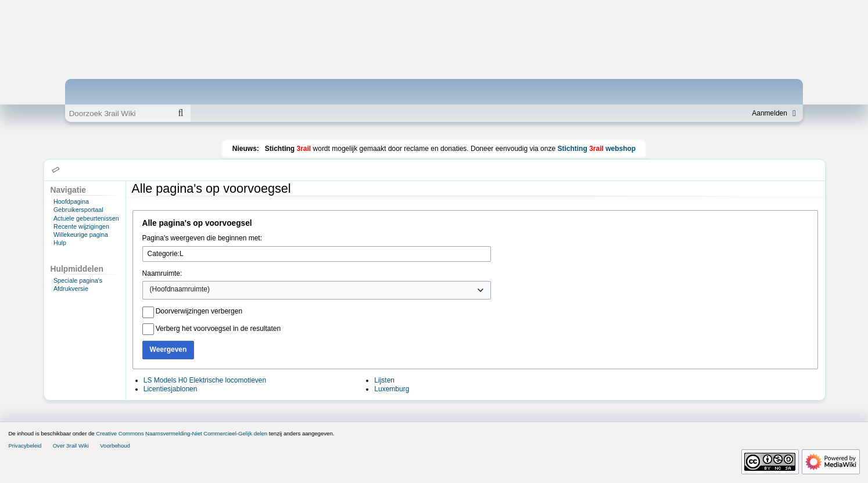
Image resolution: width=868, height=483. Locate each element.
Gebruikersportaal (78, 210)
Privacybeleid (25, 446)
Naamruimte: (162, 273)
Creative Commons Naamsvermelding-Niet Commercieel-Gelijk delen (182, 433)
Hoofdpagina (71, 201)
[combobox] (317, 290)
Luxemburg (392, 389)
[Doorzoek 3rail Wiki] (118, 113)
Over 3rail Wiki (71, 446)
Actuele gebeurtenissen (86, 218)
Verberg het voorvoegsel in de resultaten (218, 329)
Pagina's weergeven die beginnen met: (202, 238)
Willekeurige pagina (81, 235)
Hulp (60, 243)
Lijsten (384, 380)
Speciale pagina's (78, 280)
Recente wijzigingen (81, 226)
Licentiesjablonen (171, 389)
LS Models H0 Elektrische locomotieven (205, 380)
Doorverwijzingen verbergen (199, 311)
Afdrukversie (71, 289)
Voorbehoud (115, 446)
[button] (56, 170)
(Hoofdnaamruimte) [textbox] (180, 289)
